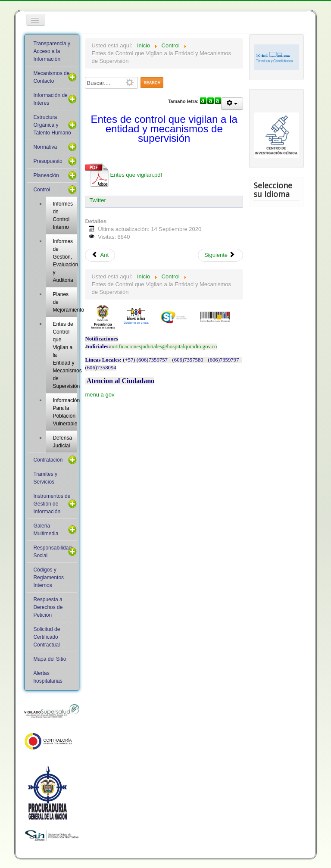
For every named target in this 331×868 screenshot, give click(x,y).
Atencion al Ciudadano (120, 381)
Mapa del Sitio (50, 659)
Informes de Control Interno (63, 215)
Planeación (46, 175)
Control (42, 190)
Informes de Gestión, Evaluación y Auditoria (64, 261)
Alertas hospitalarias (48, 677)
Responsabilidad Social (52, 552)
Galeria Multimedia (46, 530)
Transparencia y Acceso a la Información (52, 51)
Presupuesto (48, 161)
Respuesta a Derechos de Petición (48, 607)
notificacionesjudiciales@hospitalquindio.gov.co (163, 347)
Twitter (97, 200)
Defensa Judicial (62, 442)
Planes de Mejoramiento (64, 302)
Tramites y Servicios (45, 478)
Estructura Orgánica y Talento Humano (52, 125)
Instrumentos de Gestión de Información (52, 504)
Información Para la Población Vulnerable (64, 412)
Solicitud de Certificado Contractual (47, 637)
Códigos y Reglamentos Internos (48, 578)
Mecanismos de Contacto (51, 77)
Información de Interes (50, 99)
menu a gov (100, 395)
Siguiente (220, 255)
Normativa (45, 147)
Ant (100, 255)
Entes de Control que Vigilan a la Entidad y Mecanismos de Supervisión (64, 355)
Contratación (48, 460)
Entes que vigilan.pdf (123, 175)
